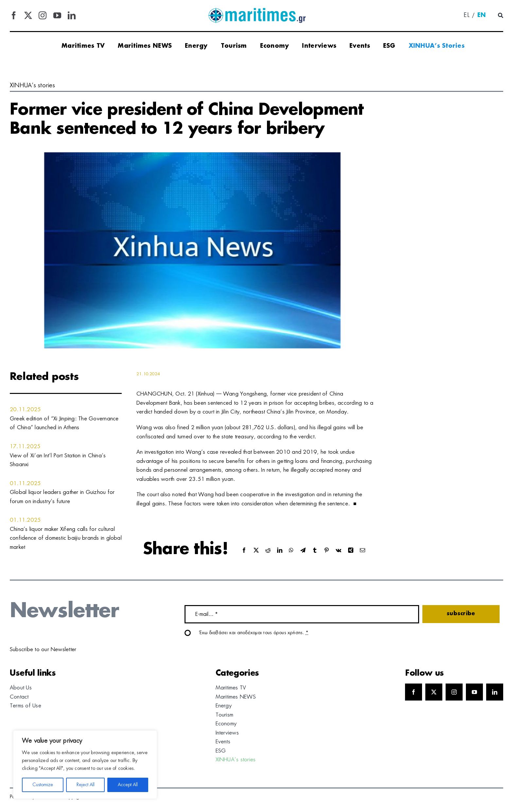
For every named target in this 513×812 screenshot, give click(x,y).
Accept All (128, 785)
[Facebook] (244, 551)
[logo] (256, 10)
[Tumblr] (315, 551)
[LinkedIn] (280, 551)
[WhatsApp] (291, 551)
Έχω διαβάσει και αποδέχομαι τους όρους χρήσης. (254, 633)
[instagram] (43, 15)
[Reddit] (268, 551)
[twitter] (28, 15)
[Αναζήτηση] (501, 16)
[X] (256, 551)
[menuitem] (467, 16)
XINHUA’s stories (32, 86)
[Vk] (338, 551)
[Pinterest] (327, 551)
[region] (85, 765)
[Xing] (351, 551)
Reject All (86, 785)
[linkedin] (72, 15)
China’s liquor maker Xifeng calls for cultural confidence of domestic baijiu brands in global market (66, 538)
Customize (43, 785)
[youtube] (57, 15)
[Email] (363, 551)
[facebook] (14, 15)
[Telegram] (303, 551)
